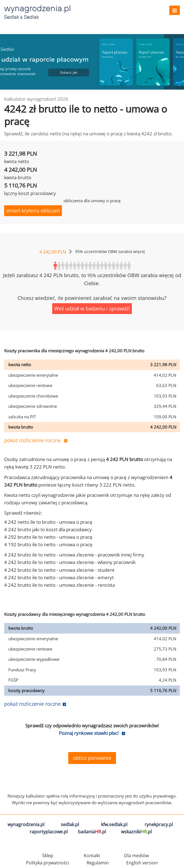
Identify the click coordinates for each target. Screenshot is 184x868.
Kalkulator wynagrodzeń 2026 (36, 99)
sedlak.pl (70, 824)
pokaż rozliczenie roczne (32, 440)
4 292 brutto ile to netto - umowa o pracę (48, 537)
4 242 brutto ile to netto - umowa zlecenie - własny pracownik (70, 562)
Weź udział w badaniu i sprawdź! (92, 308)
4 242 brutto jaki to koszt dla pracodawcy (48, 529)
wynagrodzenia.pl (26, 824)
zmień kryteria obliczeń (33, 211)
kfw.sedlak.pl (114, 824)
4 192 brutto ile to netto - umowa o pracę (48, 544)
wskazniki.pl (136, 832)
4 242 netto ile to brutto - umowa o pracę (48, 522)
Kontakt (92, 856)
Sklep (48, 856)
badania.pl (92, 832)
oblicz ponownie (92, 758)
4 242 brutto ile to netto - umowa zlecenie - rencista (60, 585)
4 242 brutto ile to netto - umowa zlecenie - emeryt (59, 577)
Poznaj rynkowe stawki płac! (89, 733)
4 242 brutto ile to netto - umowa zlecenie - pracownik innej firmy (74, 555)
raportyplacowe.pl (49, 832)
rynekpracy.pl (159, 824)
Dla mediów (136, 856)
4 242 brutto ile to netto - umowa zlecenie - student (59, 570)
